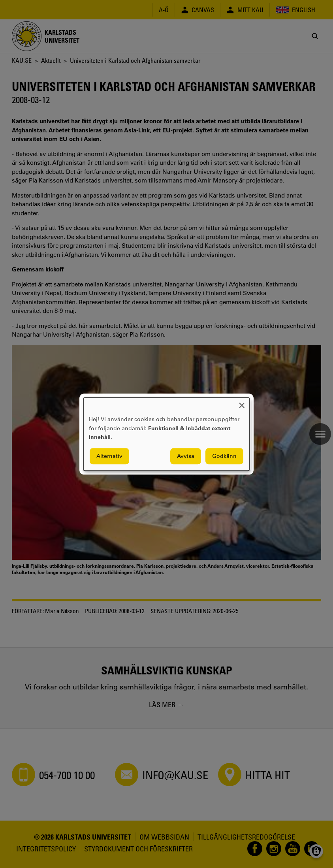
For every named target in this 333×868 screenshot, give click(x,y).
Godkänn (224, 456)
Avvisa (186, 456)
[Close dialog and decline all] (242, 402)
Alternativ (109, 456)
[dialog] (166, 434)
